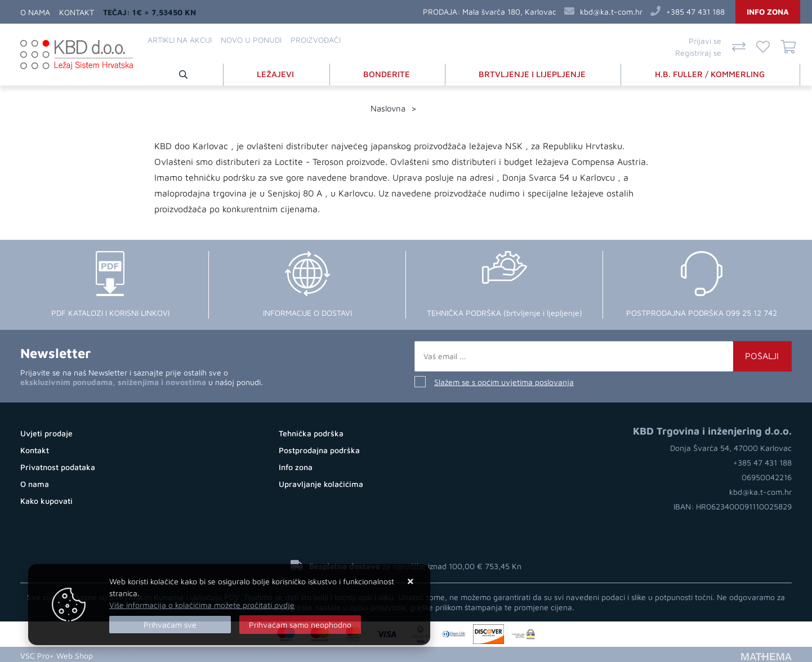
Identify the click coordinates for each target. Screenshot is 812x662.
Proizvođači (316, 40)
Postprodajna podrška (319, 448)
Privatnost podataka (58, 465)
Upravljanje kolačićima (321, 482)
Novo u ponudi (251, 40)
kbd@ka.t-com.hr (611, 12)
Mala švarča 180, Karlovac (509, 12)
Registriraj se (698, 53)
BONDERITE (389, 72)
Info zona (768, 12)
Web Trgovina (124, 653)
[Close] (170, 625)
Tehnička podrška (311, 431)
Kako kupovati (46, 498)
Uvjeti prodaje (46, 431)
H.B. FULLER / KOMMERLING (711, 72)
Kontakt (77, 12)
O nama (35, 12)
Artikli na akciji (180, 40)
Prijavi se (705, 41)
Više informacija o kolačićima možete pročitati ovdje (202, 605)
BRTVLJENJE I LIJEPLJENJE (534, 72)
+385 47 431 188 (695, 12)
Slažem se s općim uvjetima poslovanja (504, 380)
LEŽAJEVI (280, 72)
